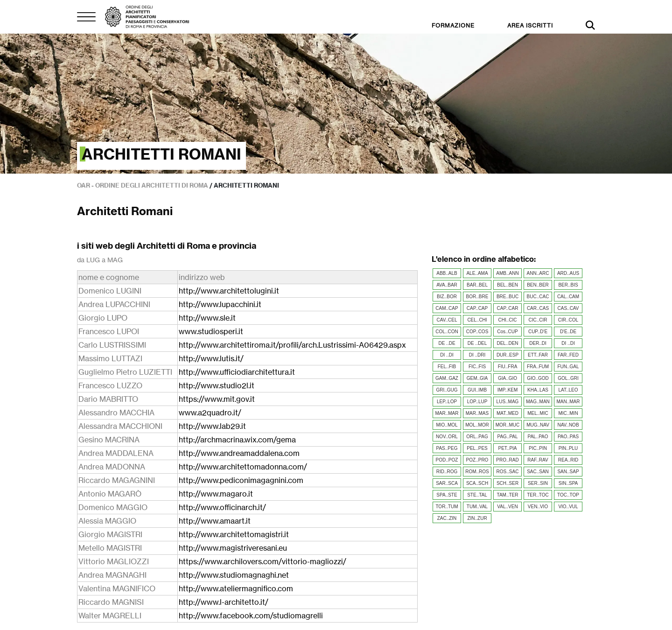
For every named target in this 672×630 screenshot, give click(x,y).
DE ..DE (447, 343)
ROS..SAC (508, 472)
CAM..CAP (447, 308)
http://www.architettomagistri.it (234, 534)
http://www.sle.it (207, 318)
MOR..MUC (508, 425)
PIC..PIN (538, 448)
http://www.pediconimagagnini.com (241, 480)
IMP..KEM (508, 390)
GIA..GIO (507, 378)
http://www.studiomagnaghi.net (234, 575)
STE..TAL (477, 495)
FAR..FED (568, 355)
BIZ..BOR (447, 297)
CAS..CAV (568, 308)
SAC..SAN (538, 472)
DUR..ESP (507, 355)
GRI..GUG (447, 390)
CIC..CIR (538, 320)
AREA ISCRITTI (530, 25)
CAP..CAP (477, 308)
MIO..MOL (447, 425)
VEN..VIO (538, 507)
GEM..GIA (477, 378)
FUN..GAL (568, 367)
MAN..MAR (568, 402)
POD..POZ (447, 460)
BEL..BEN (507, 285)
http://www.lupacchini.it (220, 304)
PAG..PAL (507, 437)
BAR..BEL (477, 285)
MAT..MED (507, 413)
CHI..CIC (508, 320)
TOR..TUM (447, 507)
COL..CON (447, 332)
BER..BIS (568, 285)
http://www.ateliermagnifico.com (236, 588)
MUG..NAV (538, 425)
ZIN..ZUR (477, 518)
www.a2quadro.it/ (210, 413)
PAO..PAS (568, 437)
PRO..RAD (507, 460)
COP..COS (477, 332)
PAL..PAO (538, 437)
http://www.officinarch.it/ (222, 507)
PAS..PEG (447, 448)
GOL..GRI (568, 378)
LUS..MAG (508, 402)
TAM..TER (508, 495)
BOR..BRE (477, 297)
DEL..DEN (507, 343)
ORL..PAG (477, 437)
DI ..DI (568, 343)
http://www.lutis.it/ (211, 358)
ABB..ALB (447, 273)
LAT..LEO (568, 390)
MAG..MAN (538, 402)
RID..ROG (447, 472)
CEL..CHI (477, 320)
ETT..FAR (538, 355)
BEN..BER (538, 285)
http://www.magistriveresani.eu (233, 548)
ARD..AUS (568, 273)
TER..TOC (538, 495)
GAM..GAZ (447, 378)
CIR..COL (568, 320)
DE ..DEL (477, 343)
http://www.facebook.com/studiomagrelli (251, 616)
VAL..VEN (507, 507)
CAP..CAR (508, 308)
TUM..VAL (477, 507)
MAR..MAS (477, 413)
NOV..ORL (447, 437)
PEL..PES (477, 448)
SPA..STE (447, 495)
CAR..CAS (538, 308)
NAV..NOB (568, 425)
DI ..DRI (477, 355)
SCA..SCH (477, 483)
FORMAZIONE (453, 25)
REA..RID (568, 460)
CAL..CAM (568, 297)
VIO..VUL (568, 507)
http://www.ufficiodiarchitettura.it (237, 372)
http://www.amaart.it (215, 521)
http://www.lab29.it (212, 426)
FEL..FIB (447, 367)
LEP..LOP (447, 402)
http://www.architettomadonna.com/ (243, 467)
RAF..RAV (538, 460)
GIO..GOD (538, 378)
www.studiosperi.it (211, 331)
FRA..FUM (538, 367)
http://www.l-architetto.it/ (224, 602)
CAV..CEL (447, 320)
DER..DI (538, 343)
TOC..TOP (568, 495)
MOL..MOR (477, 425)
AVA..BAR (447, 285)
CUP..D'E (538, 332)
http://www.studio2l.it (217, 385)
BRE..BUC (507, 297)
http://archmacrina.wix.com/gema (237, 440)
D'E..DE (568, 332)
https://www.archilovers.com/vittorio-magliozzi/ (262, 561)
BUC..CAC (538, 297)
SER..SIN (538, 483)
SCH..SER (507, 483)
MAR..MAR (447, 413)
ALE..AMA (477, 273)
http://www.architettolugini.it (229, 291)
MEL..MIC (538, 413)
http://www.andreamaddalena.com (239, 453)
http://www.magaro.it (216, 494)
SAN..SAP (568, 472)
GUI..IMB (477, 390)
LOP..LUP (477, 402)
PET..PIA (507, 448)
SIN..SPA (568, 483)
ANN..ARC (538, 273)
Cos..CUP (507, 332)
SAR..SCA (447, 483)
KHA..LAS (538, 390)
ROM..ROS (477, 472)
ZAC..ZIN (447, 518)
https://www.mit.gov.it (217, 399)
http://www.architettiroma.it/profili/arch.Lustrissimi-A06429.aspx (292, 345)
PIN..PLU (568, 448)
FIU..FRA (508, 367)
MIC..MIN (568, 413)
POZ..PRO (477, 460)
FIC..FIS (477, 367)
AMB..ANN (507, 273)
